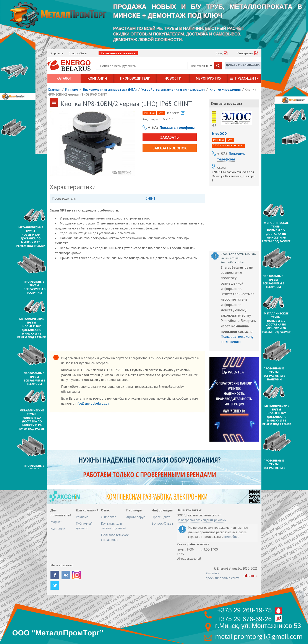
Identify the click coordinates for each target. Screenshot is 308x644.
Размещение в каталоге (118, 53)
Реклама (82, 517)
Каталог (64, 78)
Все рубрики (202, 66)
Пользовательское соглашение (115, 537)
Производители (135, 78)
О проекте (57, 53)
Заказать (169, 137)
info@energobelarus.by (92, 403)
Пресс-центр (247, 78)
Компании (97, 78)
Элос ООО (219, 133)
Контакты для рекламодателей (113, 526)
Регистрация (245, 53)
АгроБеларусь (136, 517)
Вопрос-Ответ (78, 53)
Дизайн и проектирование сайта (223, 575)
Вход (219, 53)
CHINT (151, 198)
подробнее (231, 537)
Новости (173, 78)
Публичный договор (84, 526)
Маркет (56, 522)
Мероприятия (209, 78)
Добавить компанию (243, 65)
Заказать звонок (170, 148)
